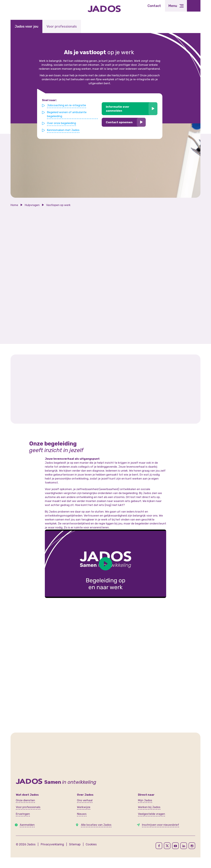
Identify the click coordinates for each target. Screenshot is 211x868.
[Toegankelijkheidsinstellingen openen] (194, 6)
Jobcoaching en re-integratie (67, 105)
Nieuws (82, 814)
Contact (154, 6)
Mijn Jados (145, 800)
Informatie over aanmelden (118, 109)
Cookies (91, 844)
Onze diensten (25, 800)
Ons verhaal (85, 800)
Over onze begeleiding (62, 123)
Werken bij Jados (149, 807)
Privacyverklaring (52, 844)
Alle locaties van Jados (96, 825)
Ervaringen (23, 814)
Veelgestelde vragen (151, 814)
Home (14, 205)
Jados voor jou (26, 26)
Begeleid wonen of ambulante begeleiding (67, 114)
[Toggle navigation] (176, 6)
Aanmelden (27, 825)
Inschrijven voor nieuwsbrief (160, 825)
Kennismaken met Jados (63, 130)
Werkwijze (84, 807)
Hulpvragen (32, 205)
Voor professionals (62, 26)
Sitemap (75, 844)
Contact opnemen (119, 122)
